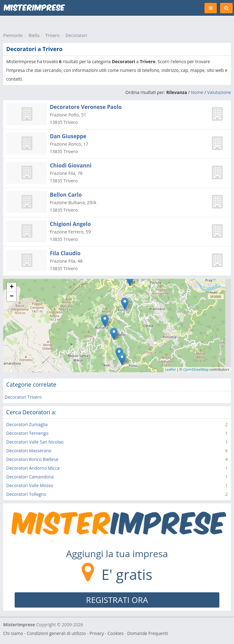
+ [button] (12, 287)
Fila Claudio (65, 253)
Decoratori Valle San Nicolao (35, 442)
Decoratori (76, 35)
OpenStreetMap (196, 369)
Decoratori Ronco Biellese (32, 459)
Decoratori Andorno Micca (33, 468)
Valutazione (219, 92)
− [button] (12, 297)
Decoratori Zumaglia (27, 424)
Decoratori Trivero (23, 397)
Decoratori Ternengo (27, 433)
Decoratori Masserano (29, 451)
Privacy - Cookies (106, 633)
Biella (34, 35)
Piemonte (13, 35)
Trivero (53, 35)
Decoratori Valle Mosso (30, 485)
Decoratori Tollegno (26, 494)
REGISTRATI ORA (117, 600)
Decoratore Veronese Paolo (86, 107)
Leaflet (171, 369)
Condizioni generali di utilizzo (56, 633)
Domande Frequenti (148, 633)
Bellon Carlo (66, 195)
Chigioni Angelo (70, 224)
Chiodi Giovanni (71, 165)
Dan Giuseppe (68, 136)
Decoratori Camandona (30, 477)
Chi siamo (13, 633)
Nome (197, 92)
